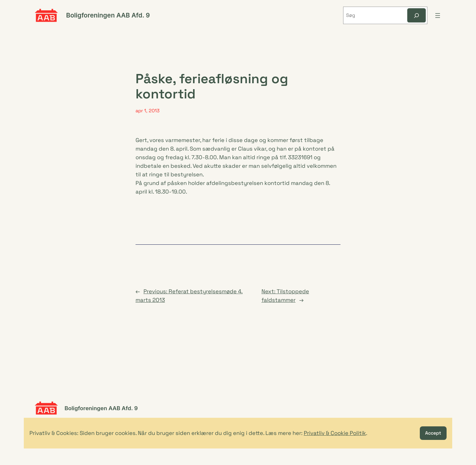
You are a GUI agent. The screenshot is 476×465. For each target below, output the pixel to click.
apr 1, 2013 (148, 111)
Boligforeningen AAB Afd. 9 (108, 15)
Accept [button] (433, 433)
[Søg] (416, 15)
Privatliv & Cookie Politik (335, 433)
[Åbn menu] (438, 16)
